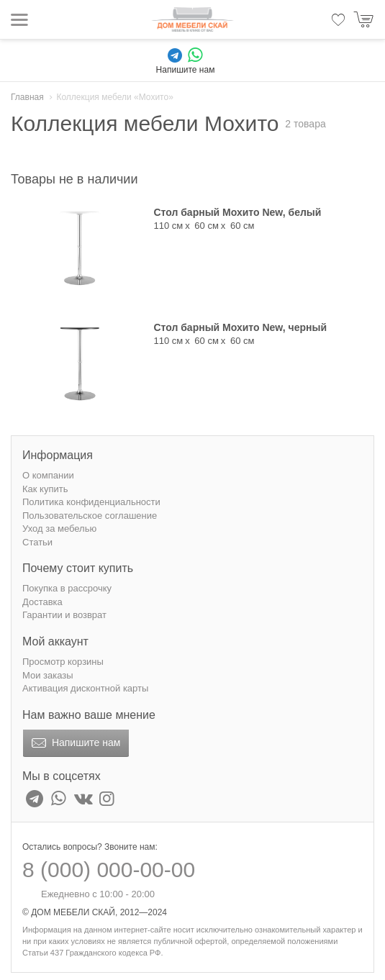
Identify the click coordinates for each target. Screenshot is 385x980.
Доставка (42, 602)
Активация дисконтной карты (85, 688)
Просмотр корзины (63, 662)
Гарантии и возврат (64, 615)
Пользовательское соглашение (90, 516)
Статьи (37, 542)
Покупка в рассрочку (67, 588)
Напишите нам (74, 743)
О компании (48, 475)
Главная (27, 97)
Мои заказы (48, 675)
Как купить (45, 489)
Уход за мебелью (59, 528)
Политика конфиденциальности (91, 502)
